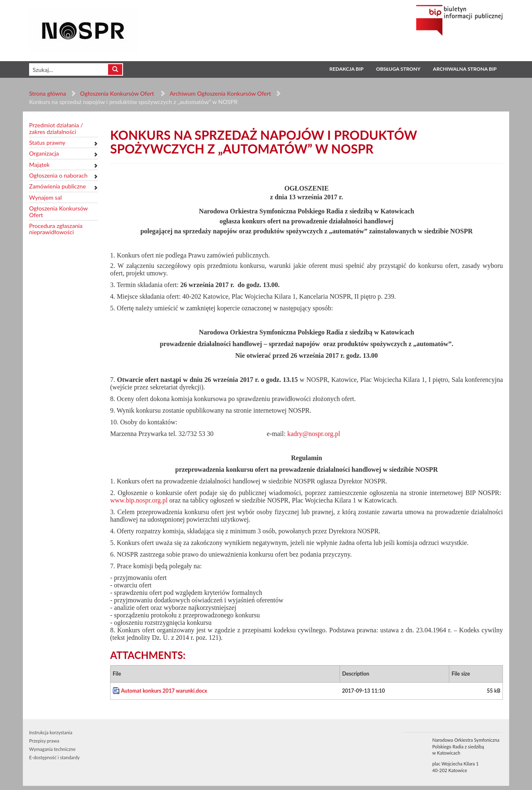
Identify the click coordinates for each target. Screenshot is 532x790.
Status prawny (47, 142)
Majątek (39, 165)
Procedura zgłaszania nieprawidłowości (56, 229)
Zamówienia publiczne (58, 186)
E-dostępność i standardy (54, 757)
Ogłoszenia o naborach (58, 175)
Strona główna (48, 93)
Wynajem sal (45, 197)
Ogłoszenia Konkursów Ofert (118, 93)
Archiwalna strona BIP (465, 69)
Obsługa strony (398, 69)
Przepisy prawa (44, 741)
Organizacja (44, 153)
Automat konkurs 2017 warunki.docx (164, 691)
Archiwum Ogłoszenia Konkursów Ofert (220, 93)
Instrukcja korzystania (51, 732)
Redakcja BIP (346, 69)
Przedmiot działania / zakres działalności (56, 128)
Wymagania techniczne (52, 749)
